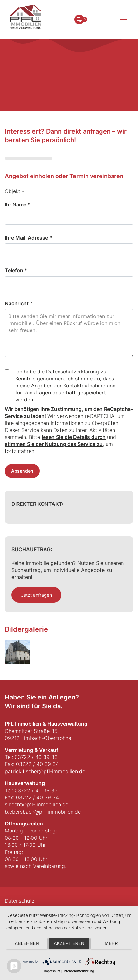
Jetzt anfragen (36, 595)
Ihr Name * (18, 205)
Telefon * (16, 270)
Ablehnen (27, 943)
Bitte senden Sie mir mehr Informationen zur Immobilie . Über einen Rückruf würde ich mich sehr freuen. (69, 333)
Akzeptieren (69, 943)
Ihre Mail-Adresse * (28, 238)
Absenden (22, 471)
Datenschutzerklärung (78, 971)
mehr (111, 943)
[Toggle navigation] (124, 19)
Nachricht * (19, 303)
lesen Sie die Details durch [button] (74, 437)
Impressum (52, 971)
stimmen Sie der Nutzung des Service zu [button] (54, 444)
